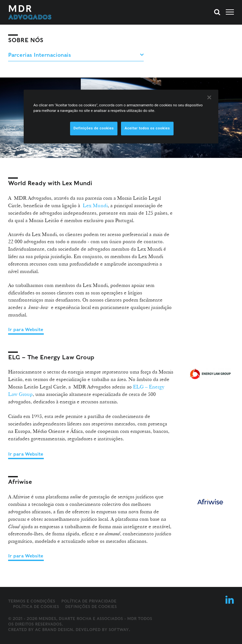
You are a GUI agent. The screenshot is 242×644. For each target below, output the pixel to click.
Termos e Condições (32, 601)
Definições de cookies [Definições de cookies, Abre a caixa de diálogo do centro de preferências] (94, 128)
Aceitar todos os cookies (147, 128)
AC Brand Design (54, 630)
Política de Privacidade (89, 601)
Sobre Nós (26, 40)
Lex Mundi (95, 205)
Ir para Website (26, 329)
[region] (121, 116)
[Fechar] (209, 97)
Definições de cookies (91, 607)
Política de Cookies (36, 607)
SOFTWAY (119, 630)
